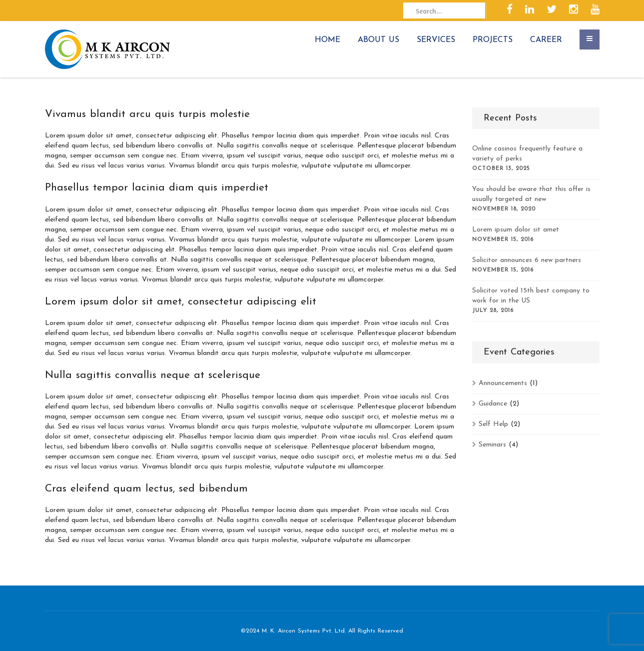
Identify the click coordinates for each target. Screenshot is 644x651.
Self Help (493, 424)
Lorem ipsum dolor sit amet (516, 230)
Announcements (503, 383)
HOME (327, 40)
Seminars (492, 445)
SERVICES (436, 40)
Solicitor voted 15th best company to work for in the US (531, 296)
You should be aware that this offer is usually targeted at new (531, 194)
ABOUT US (378, 40)
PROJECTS (493, 40)
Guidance (493, 404)
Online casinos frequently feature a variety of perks (527, 154)
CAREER (546, 40)
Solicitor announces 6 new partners (527, 260)
